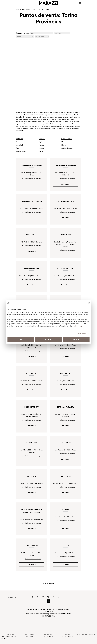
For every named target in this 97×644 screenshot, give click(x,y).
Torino (41, 151)
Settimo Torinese (67, 148)
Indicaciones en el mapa (33, 179)
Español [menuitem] (11, 601)
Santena (42, 148)
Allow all (76, 339)
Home (18, 10)
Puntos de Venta (26, 10)
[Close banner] (89, 303)
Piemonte (41, 10)
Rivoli (18, 148)
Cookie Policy (77, 326)
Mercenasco (66, 142)
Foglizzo (42, 142)
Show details (82, 333)
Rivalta (64, 145)
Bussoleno (42, 139)
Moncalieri (20, 145)
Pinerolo (42, 145)
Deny (21, 339)
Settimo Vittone (22, 151)
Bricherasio (20, 139)
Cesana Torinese (67, 139)
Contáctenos (66, 184)
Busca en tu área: (23, 33)
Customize (49, 339)
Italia (34, 10)
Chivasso (19, 142)
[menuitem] (11, 600)
